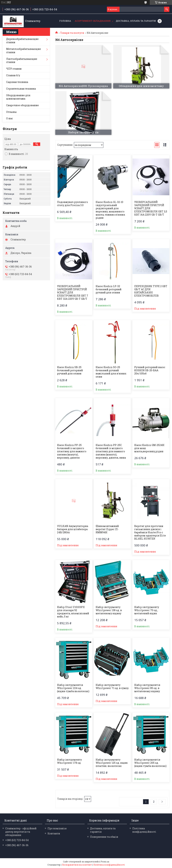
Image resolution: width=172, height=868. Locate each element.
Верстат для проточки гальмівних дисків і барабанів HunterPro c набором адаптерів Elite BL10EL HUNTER (150, 532)
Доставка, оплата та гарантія (136, 21)
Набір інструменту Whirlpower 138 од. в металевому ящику (109, 610)
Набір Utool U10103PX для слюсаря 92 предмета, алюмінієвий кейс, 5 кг (73, 612)
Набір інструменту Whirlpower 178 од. (69, 761)
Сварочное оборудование (22, 105)
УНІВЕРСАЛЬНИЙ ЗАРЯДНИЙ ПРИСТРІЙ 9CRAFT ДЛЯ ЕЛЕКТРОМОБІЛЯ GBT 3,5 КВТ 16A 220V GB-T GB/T (151, 208)
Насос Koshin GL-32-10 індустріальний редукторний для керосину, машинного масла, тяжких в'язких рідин (110, 210)
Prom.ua (105, 862)
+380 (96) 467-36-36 (17, 845)
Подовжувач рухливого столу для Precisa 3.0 (72, 204)
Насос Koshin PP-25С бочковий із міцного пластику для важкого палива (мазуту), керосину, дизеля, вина (111, 451)
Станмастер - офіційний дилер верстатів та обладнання (21, 832)
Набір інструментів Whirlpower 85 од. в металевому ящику (147, 688)
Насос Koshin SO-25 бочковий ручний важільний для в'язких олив (111, 372)
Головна (65, 21)
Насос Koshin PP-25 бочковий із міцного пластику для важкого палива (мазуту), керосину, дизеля (72, 451)
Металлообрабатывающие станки (24, 51)
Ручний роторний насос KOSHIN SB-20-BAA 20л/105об (150, 370)
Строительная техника (21, 89)
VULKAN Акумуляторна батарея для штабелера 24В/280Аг (73, 529)
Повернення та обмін (104, 837)
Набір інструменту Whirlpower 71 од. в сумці (112, 687)
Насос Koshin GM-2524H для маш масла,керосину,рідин (149, 448)
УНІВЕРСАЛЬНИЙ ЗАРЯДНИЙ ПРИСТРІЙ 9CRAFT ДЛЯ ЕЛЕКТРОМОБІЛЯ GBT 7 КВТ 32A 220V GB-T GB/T (73, 293)
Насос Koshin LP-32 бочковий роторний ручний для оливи (109, 289)
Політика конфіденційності (144, 830)
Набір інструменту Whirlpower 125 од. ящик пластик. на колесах (112, 763)
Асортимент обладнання (93, 21)
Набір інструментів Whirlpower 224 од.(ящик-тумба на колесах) (73, 688)
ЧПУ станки (14, 69)
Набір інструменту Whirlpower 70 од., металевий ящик (147, 610)
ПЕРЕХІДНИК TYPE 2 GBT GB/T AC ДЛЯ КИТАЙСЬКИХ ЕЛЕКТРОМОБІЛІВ (151, 291)
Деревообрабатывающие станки (22, 41)
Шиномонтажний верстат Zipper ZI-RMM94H (107, 529)
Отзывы (11, 112)
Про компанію (57, 828)
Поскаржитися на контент (77, 865)
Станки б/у (13, 75)
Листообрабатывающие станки (22, 61)
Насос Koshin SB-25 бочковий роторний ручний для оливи (70, 370)
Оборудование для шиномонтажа (18, 97)
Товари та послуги (72, 33)
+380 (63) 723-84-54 (17, 840)
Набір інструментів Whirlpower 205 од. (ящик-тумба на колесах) (150, 763)
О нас (9, 118)
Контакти (54, 833)
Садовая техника (17, 82)
